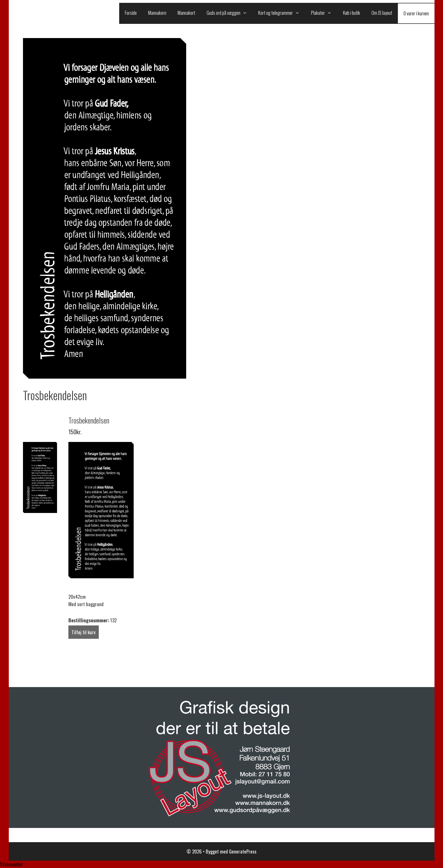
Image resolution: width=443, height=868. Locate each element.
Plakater (324, 13)
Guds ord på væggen (230, 13)
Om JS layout (382, 13)
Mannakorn (157, 13)
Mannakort (186, 13)
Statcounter (11, 864)
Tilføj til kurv (84, 632)
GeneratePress (243, 851)
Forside (131, 13)
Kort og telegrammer (282, 13)
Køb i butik (352, 13)
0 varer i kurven (416, 13)
